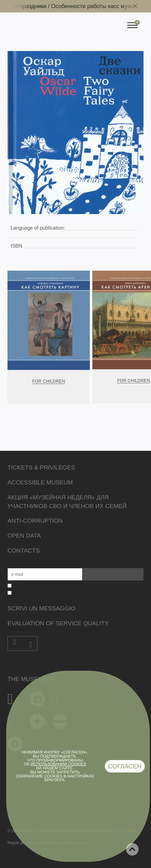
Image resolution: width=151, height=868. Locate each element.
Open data (24, 536)
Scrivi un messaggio (41, 608)
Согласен (125, 766)
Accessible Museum (40, 482)
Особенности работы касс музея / (99, 6)
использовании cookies (58, 764)
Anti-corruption (35, 521)
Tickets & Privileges (41, 467)
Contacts (24, 551)
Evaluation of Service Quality (58, 623)
